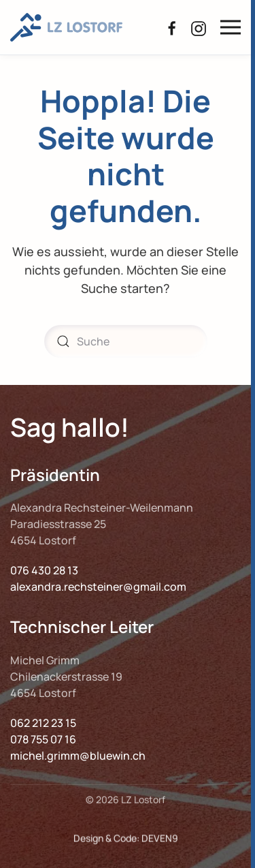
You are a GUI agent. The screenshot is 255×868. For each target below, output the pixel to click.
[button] (231, 27)
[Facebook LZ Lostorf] (172, 27)
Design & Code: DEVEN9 (126, 842)
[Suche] (126, 341)
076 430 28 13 (44, 570)
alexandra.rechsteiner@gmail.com (98, 587)
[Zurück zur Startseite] (66, 27)
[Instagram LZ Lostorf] (199, 27)
